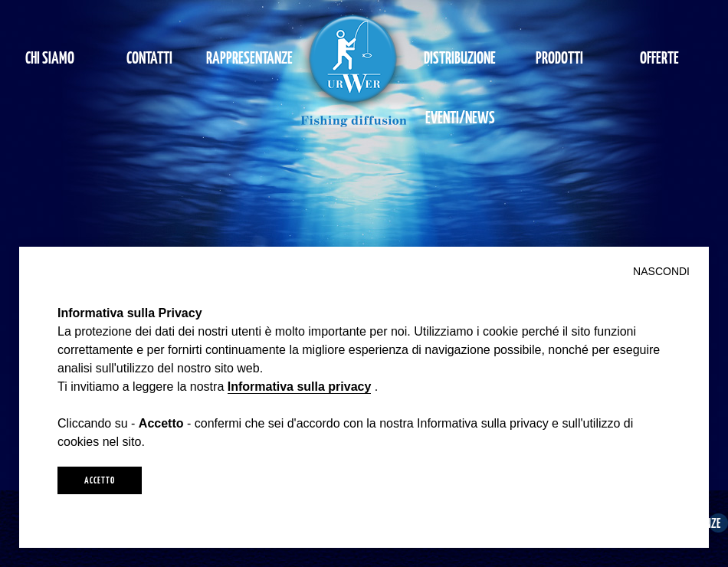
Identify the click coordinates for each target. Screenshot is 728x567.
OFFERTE (659, 57)
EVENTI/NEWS (460, 117)
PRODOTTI (559, 57)
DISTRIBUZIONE (460, 57)
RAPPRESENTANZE (249, 57)
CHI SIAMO (50, 57)
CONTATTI (149, 57)
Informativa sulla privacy (300, 387)
